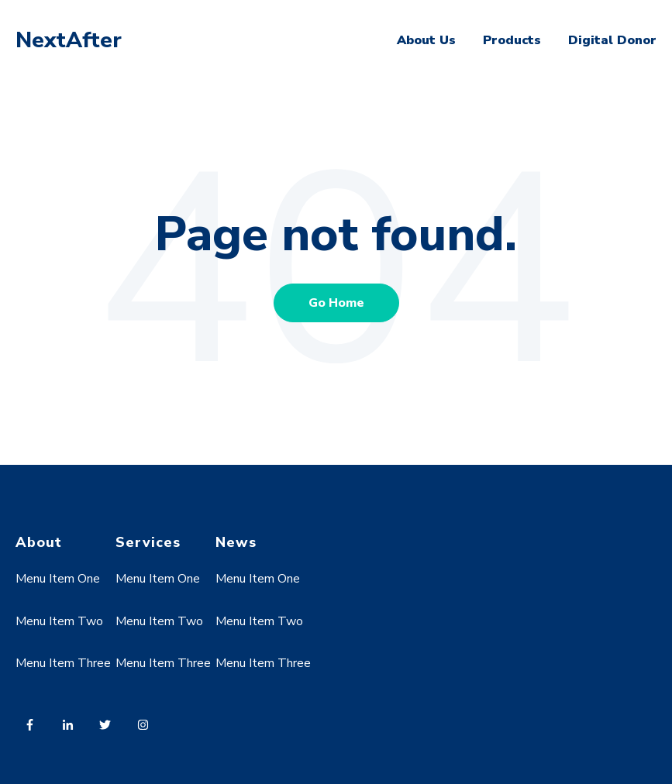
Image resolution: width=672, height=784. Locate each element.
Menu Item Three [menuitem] (63, 663)
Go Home (336, 303)
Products (512, 40)
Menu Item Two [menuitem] (59, 621)
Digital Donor (612, 40)
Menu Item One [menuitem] (58, 579)
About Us (426, 40)
